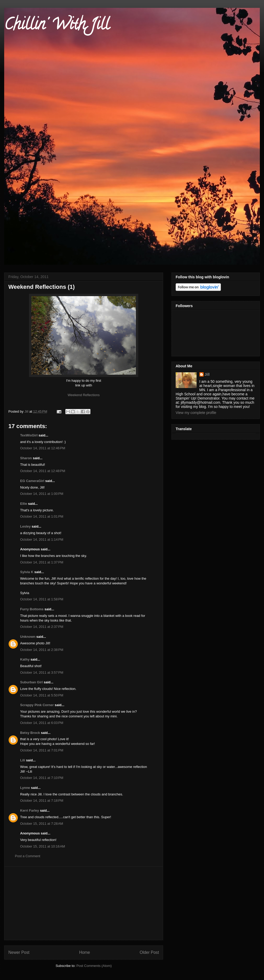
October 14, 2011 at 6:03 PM (42, 723)
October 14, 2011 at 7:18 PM (42, 801)
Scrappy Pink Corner (37, 705)
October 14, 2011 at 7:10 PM (42, 778)
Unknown (28, 637)
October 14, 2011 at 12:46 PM (43, 448)
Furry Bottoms (32, 609)
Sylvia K (27, 572)
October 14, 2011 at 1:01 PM (42, 516)
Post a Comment (28, 856)
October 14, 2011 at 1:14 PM (42, 539)
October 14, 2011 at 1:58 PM (42, 599)
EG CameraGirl (32, 481)
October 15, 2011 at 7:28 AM (42, 824)
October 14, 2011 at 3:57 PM (42, 672)
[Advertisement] (84, 903)
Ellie (24, 504)
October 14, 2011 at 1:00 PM (42, 494)
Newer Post (19, 952)
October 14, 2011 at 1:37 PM (42, 562)
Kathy (25, 659)
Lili (23, 760)
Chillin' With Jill (57, 26)
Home (85, 952)
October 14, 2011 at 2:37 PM (42, 627)
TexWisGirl (29, 435)
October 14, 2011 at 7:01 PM (42, 750)
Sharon (26, 458)
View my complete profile (196, 413)
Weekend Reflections (84, 395)
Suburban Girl (31, 682)
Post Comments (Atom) (94, 966)
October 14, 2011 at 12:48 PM (43, 471)
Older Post (149, 952)
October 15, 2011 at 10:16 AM (43, 846)
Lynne (25, 788)
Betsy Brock (30, 733)
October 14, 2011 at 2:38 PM (42, 650)
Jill (207, 374)
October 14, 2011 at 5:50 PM (42, 695)
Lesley (25, 526)
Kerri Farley (30, 810)
